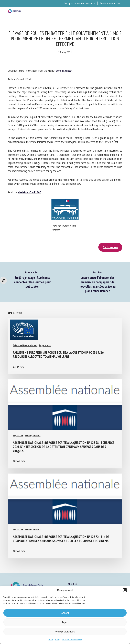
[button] (125, 590)
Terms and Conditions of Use (72, 639)
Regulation (18, 436)
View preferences (65, 632)
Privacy (58, 639)
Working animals (33, 436)
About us (72, 584)
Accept (65, 613)
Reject (65, 622)
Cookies (51, 639)
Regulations (45, 345)
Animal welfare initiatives (25, 345)
